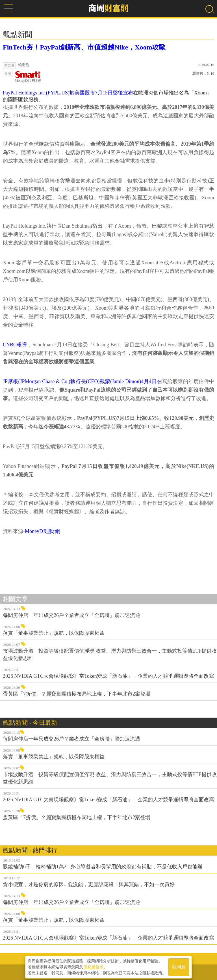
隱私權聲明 (94, 966)
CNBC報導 (15, 345)
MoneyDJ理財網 (43, 531)
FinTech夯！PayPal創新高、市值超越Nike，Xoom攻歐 (84, 47)
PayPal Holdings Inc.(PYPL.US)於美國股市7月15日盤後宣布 (68, 93)
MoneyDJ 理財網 (28, 77)
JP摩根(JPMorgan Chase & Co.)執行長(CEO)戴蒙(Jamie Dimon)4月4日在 (83, 381)
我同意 (179, 966)
